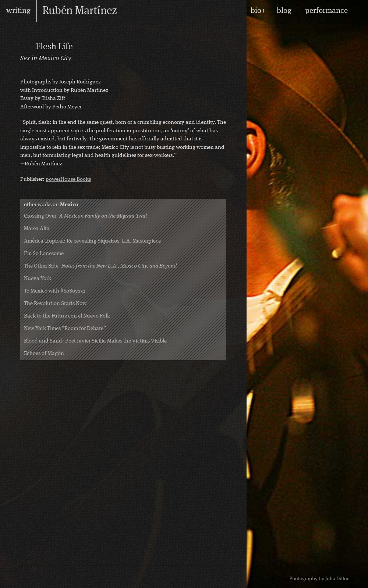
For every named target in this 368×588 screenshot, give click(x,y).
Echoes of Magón (44, 354)
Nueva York (38, 279)
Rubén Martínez (80, 11)
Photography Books (26, 46)
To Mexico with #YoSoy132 (55, 291)
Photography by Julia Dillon (319, 579)
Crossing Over (85, 216)
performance (326, 11)
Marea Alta (37, 229)
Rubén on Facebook (42, 577)
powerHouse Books (68, 180)
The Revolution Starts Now (55, 304)
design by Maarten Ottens (208, 577)
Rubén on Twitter (53, 577)
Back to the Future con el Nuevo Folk (67, 316)
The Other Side (100, 266)
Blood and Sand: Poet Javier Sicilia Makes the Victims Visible (95, 341)
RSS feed (31, 577)
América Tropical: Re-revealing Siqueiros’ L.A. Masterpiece (92, 241)
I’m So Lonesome (44, 254)
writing (18, 11)
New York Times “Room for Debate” (65, 329)
